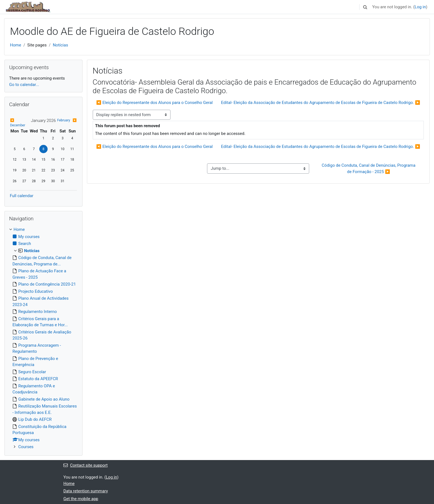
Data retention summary (86, 491)
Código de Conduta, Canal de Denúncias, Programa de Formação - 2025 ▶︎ (369, 169)
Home (15, 45)
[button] (365, 7)
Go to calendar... (24, 85)
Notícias (60, 45)
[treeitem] (43, 338)
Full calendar (21, 196)
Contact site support (86, 465)
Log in (420, 7)
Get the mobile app (81, 499)
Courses (26, 447)
